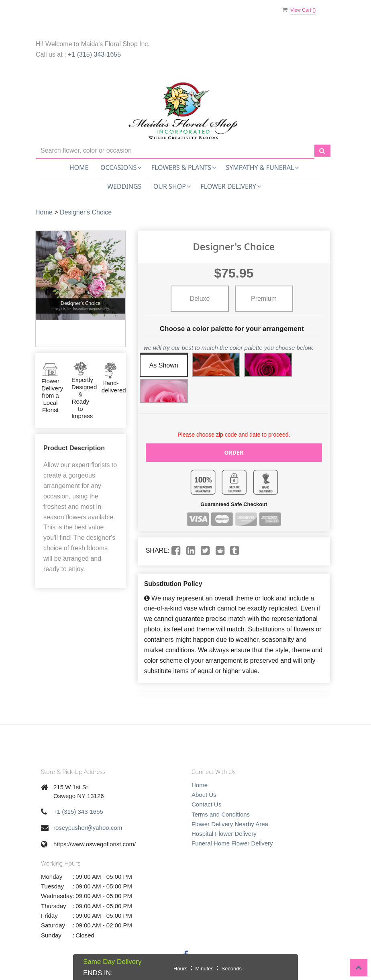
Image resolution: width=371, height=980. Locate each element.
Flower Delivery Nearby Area (230, 824)
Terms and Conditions (221, 814)
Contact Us (206, 804)
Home (79, 167)
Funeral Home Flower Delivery (232, 843)
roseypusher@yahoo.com (88, 828)
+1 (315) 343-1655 (94, 54)
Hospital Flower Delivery (224, 834)
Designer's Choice (86, 212)
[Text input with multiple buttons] (175, 151)
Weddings (124, 186)
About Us (204, 795)
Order (234, 452)
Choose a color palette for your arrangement (232, 329)
